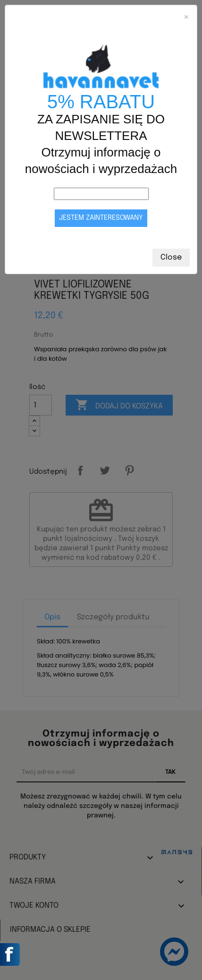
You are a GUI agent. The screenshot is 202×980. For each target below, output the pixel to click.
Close (171, 257)
